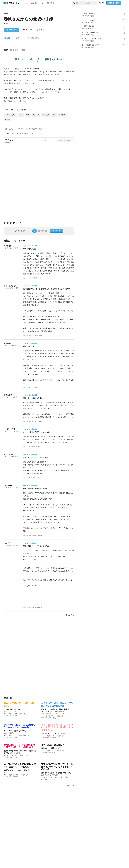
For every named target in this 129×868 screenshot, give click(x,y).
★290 (43, 777)
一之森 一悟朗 (9, 429)
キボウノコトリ (9, 454)
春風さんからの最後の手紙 (29, 19)
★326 (6, 755)
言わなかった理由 (48, 748)
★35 (5, 736)
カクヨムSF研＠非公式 (50, 775)
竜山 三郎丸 (9, 733)
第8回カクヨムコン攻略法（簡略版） (17, 770)
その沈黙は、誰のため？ (53, 745)
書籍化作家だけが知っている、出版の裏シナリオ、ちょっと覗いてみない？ (57, 767)
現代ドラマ (13, 714)
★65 (43, 751)
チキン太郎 (8, 246)
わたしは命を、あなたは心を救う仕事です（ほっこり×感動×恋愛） (20, 746)
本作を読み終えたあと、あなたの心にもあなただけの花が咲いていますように (57, 727)
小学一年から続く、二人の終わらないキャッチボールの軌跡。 (19, 726)
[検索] (74, 3)
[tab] (6, 51)
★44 (43, 736)
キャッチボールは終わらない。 (15, 731)
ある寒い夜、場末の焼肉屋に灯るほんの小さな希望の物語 (57, 705)
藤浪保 (6, 772)
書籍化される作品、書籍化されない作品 (56, 773)
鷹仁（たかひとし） (11, 286)
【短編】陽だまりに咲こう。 (14, 709)
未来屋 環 (65, 733)
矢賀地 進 (7, 343)
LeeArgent (8, 486)
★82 (5, 775)
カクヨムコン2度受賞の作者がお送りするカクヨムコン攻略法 (20, 765)
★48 (5, 714)
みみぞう (7, 543)
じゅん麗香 (16, 753)
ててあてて (8, 395)
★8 (42, 716)
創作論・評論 (14, 775)
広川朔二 (59, 748)
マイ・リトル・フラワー (50, 733)
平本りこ (7, 24)
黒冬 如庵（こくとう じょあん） (54, 714)
